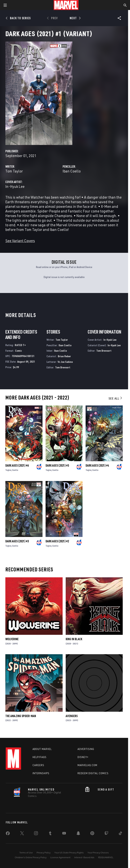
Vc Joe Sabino (65, 362)
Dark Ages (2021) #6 (17, 465)
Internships (41, 773)
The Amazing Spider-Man (21, 716)
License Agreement (60, 857)
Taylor (8, 470)
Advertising (86, 749)
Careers (38, 765)
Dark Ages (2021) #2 (57, 541)
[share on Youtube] (64, 834)
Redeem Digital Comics (93, 773)
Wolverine (12, 639)
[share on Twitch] (106, 834)
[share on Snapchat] (78, 834)
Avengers (72, 716)
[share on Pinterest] (92, 834)
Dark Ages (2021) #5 (57, 465)
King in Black (74, 639)
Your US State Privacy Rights (69, 853)
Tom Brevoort (63, 367)
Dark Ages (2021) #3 (17, 541)
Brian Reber (64, 356)
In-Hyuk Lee (15, 186)
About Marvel (42, 749)
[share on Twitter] (22, 834)
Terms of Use (26, 853)
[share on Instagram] (36, 834)
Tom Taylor (14, 171)
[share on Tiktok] (120, 834)
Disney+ (83, 757)
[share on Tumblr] (50, 834)
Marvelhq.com (87, 765)
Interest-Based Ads (84, 857)
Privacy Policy (44, 853)
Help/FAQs (40, 757)
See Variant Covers (20, 241)
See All (116, 398)
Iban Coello (72, 171)
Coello (15, 470)
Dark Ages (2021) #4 (97, 465)
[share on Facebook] (8, 834)
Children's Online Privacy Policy (31, 857)
